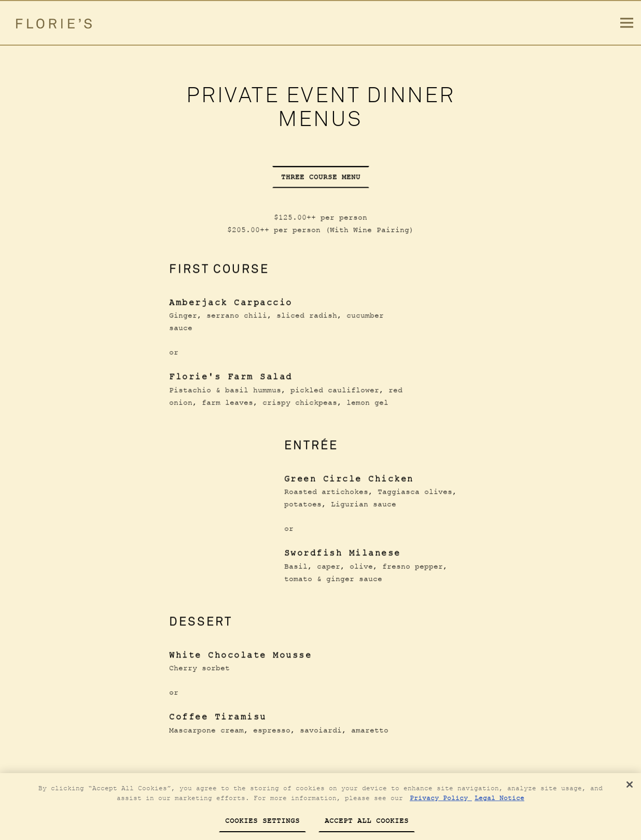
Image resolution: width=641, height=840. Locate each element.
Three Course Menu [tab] (321, 177)
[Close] (630, 785)
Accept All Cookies (367, 821)
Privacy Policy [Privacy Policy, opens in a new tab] (441, 798)
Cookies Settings (262, 821)
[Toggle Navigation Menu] (627, 23)
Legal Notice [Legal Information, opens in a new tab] (499, 798)
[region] (320, 807)
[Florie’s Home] (59, 23)
